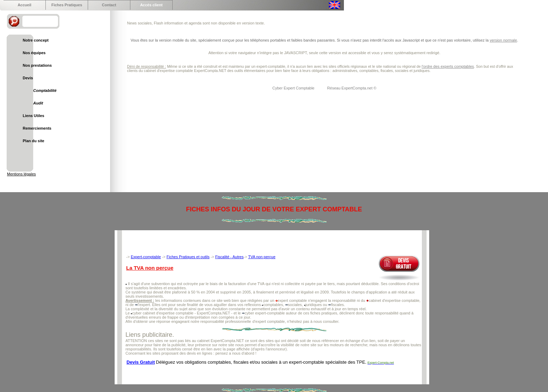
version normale (503, 40)
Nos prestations (37, 65)
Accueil (24, 5)
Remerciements (37, 128)
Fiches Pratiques (67, 5)
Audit (38, 103)
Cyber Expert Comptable (294, 88)
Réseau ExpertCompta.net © (352, 88)
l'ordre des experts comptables (448, 66)
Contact (109, 5)
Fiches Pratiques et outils (188, 257)
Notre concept (36, 40)
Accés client (151, 5)
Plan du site (34, 141)
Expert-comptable (146, 257)
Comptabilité (45, 90)
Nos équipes (34, 53)
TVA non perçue (262, 257)
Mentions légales (21, 174)
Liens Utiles (34, 116)
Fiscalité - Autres (229, 257)
